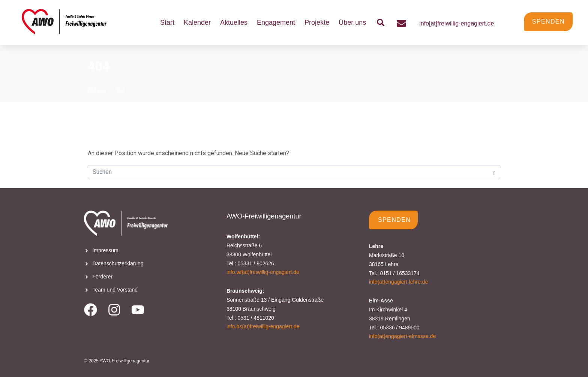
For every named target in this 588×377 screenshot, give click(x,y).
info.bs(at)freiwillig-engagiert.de (263, 326)
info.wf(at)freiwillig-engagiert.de (263, 272)
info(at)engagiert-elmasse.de (402, 336)
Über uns (352, 22)
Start (167, 22)
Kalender (197, 22)
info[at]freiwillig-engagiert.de (457, 23)
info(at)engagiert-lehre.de (398, 282)
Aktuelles (234, 22)
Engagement (276, 22)
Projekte (317, 22)
